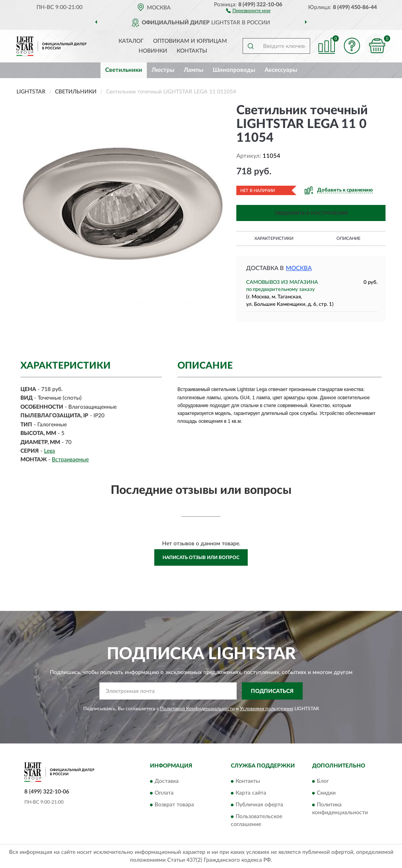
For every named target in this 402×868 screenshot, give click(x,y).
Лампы (194, 70)
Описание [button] (348, 238)
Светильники (124, 70)
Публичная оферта (259, 805)
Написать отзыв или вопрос (201, 557)
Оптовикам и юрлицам (190, 41)
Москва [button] (299, 268)
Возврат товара (174, 805)
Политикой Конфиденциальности (197, 709)
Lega (49, 451)
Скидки (326, 793)
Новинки (153, 51)
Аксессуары (281, 70)
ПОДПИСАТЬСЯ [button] (272, 691)
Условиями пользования (267, 709)
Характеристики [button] (274, 238)
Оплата (164, 793)
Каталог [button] (131, 41)
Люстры (163, 70)
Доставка (167, 781)
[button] (248, 10)
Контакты (192, 51)
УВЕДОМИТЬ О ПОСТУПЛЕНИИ (311, 213)
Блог (323, 781)
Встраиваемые (70, 460)
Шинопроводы (234, 70)
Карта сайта (251, 793)
